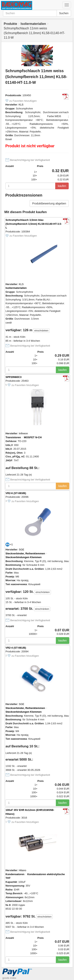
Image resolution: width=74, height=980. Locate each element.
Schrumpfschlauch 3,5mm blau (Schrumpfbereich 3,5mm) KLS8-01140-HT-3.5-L (34, 224)
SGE (21, 550)
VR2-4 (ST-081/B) (16, 648)
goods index (9, 978)
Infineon (23, 433)
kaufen (62, 186)
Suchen (64, 13)
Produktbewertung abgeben (49, 203)
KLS (21, 105)
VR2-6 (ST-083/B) (16, 493)
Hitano (22, 870)
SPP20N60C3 (14, 377)
